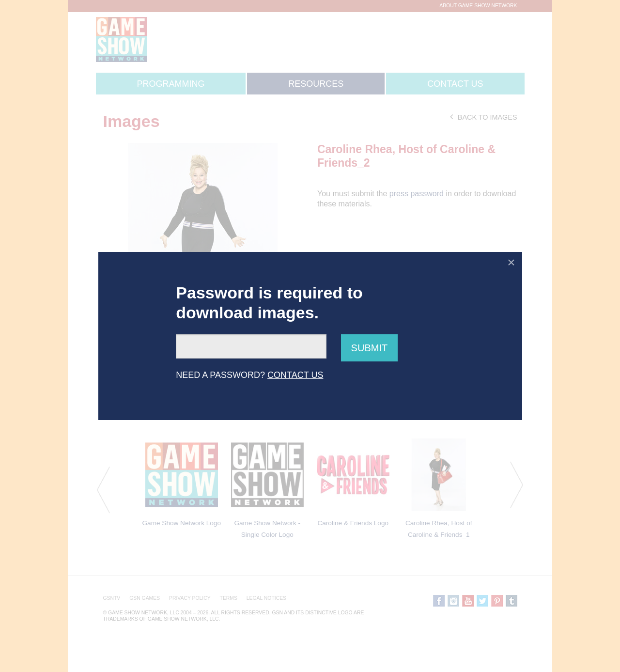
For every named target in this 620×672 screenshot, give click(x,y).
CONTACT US (295, 375)
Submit (370, 348)
